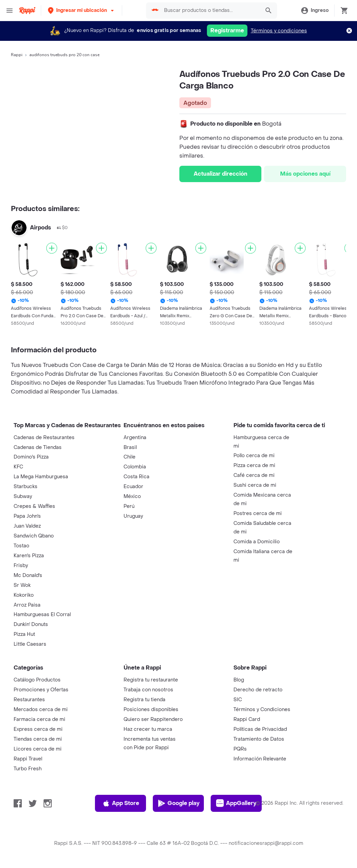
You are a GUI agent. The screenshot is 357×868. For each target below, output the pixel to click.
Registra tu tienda (144, 700)
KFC (18, 467)
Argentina (135, 438)
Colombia (135, 467)
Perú (129, 506)
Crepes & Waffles (34, 506)
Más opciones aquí (305, 174)
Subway (23, 496)
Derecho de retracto (258, 690)
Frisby (21, 566)
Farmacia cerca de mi (39, 719)
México (132, 496)
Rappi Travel (28, 759)
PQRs (240, 749)
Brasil (130, 447)
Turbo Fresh (28, 769)
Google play (178, 803)
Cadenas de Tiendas (38, 447)
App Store (121, 803)
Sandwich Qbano (34, 536)
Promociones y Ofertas (41, 690)
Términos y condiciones (279, 31)
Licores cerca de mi (38, 749)
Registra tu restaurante (151, 680)
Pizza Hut (24, 634)
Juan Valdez (27, 526)
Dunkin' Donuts (31, 624)
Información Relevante (260, 759)
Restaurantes (29, 700)
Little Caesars (30, 644)
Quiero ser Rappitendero (153, 719)
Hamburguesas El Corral (42, 615)
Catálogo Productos (37, 680)
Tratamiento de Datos (259, 739)
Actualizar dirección (221, 174)
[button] (82, 10)
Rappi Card (247, 719)
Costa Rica (136, 477)
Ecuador (133, 487)
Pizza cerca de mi (254, 465)
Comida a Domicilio (257, 542)
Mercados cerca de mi (41, 710)
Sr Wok (22, 585)
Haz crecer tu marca (148, 729)
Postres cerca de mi (258, 513)
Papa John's (27, 516)
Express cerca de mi (38, 729)
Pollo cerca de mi (254, 456)
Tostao (21, 546)
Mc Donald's (28, 575)
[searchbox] (210, 11)
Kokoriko (24, 595)
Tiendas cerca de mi (38, 739)
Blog (239, 680)
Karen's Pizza (29, 556)
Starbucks (26, 487)
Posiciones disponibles (151, 710)
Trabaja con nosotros (148, 690)
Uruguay (133, 516)
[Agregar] (52, 248)
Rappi (17, 55)
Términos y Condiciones (262, 710)
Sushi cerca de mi (255, 485)
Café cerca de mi (254, 475)
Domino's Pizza (31, 457)
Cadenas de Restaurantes (44, 438)
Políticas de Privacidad (260, 729)
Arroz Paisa (27, 605)
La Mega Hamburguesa (41, 477)
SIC (238, 700)
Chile (129, 457)
